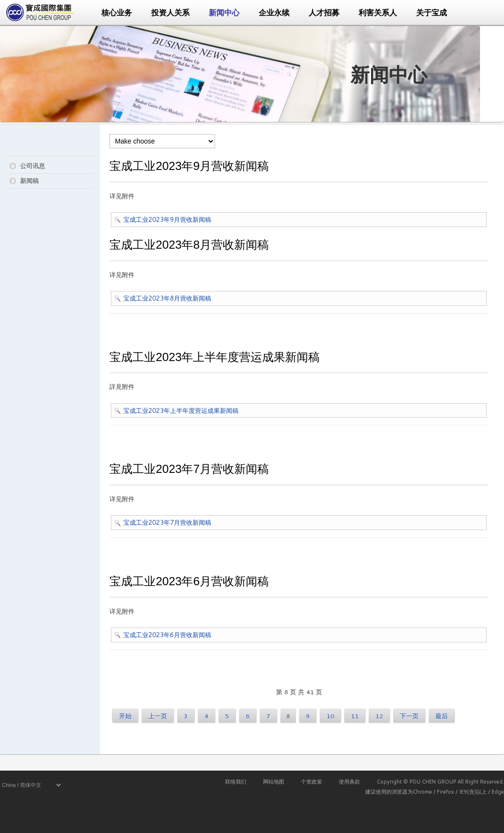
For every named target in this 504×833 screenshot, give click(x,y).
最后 (442, 716)
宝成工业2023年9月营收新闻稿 (167, 219)
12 (379, 716)
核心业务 (117, 13)
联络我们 (236, 782)
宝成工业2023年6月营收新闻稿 (167, 635)
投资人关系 (170, 13)
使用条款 (349, 782)
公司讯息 (33, 166)
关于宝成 (432, 13)
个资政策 (312, 782)
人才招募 (324, 13)
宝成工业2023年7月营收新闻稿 (167, 522)
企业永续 (274, 13)
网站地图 (274, 782)
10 (330, 716)
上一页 (158, 716)
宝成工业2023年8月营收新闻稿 (167, 298)
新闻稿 (30, 181)
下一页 (409, 716)
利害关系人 (378, 13)
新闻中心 (224, 13)
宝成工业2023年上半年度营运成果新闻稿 (181, 410)
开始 (125, 716)
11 (355, 716)
